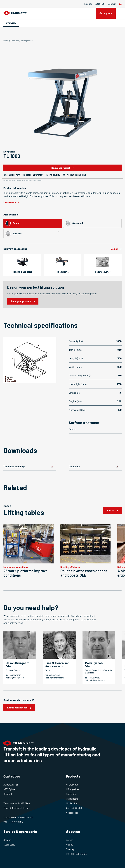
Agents (70, 845)
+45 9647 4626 (15, 675)
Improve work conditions (16, 567)
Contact (112, 4)
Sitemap (70, 849)
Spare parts (9, 845)
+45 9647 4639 (94, 678)
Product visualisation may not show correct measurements (23, 180)
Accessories (72, 813)
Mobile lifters (72, 803)
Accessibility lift (74, 808)
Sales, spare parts (54, 666)
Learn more (10, 202)
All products (72, 785)
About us (100, 4)
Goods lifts (71, 794)
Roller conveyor (103, 272)
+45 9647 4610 (55, 675)
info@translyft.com (20, 808)
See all (114, 249)
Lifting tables (73, 789)
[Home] (15, 13)
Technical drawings (14, 466)
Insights (88, 4)
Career (69, 840)
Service (7, 840)
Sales (8, 666)
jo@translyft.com (17, 678)
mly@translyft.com (97, 680)
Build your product (21, 301)
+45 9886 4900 (22, 803)
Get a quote (106, 13)
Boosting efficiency (70, 567)
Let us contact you (17, 707)
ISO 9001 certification (77, 854)
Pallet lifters (72, 799)
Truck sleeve (63, 272)
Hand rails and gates (22, 272)
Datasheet (74, 466)
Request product (61, 168)
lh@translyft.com (57, 678)
